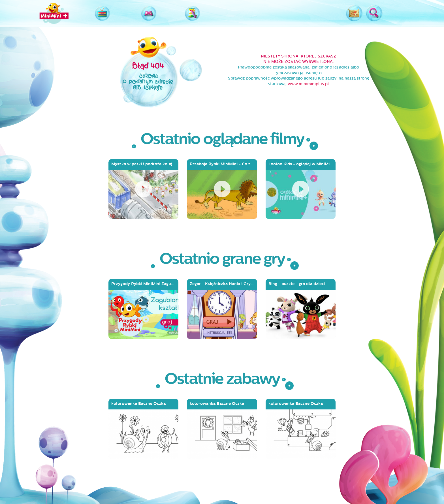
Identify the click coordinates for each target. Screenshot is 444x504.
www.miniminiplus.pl (308, 84)
